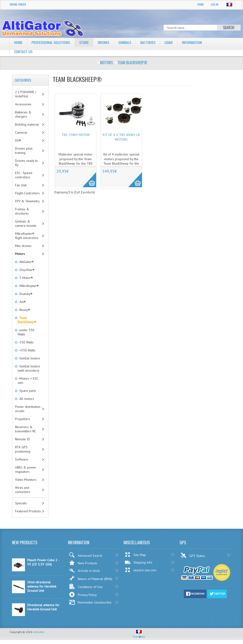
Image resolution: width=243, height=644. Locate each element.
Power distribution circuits (28, 409)
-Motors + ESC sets (28, 381)
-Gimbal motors (29, 358)
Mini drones (23, 246)
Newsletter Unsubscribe (90, 602)
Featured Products (28, 511)
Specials (21, 503)
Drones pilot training (24, 151)
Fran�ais (139, 635)
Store (84, 42)
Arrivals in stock (84, 570)
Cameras (21, 132)
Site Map (135, 555)
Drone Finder (18, 4)
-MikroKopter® (28, 286)
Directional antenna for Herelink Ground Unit (43, 607)
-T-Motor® (25, 278)
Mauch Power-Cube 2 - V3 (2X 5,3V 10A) (43, 562)
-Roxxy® (24, 310)
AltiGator (39, 632)
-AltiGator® (26, 262)
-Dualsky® (25, 294)
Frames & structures (22, 211)
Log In (215, 4)
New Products (83, 563)
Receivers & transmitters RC (25, 429)
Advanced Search (86, 555)
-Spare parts (27, 391)
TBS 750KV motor (76, 135)
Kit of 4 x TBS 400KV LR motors (121, 137)
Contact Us (23, 52)
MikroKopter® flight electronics (27, 236)
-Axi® (22, 302)
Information (192, 42)
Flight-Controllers (27, 193)
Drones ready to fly (26, 163)
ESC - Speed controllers (24, 175)
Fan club (21, 185)
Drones (104, 42)
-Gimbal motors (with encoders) (29, 368)
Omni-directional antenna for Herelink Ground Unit (42, 586)
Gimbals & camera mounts (26, 223)
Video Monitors (26, 480)
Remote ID (22, 439)
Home (201, 4)
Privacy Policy (83, 594)
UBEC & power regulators (26, 469)
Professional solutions (51, 42)
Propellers (23, 419)
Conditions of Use (86, 586)
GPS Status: (193, 555)
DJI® (18, 140)
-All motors (26, 399)
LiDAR (169, 42)
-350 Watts (26, 342)
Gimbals (125, 42)
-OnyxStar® (26, 270)
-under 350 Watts (26, 332)
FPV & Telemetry (27, 201)
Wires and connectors (23, 490)
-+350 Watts (26, 350)
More (87, 177)
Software (22, 459)
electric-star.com (140, 570)
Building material (27, 124)
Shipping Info (138, 562)
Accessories (23, 104)
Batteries (148, 42)
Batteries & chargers (23, 114)
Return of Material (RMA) (91, 578)
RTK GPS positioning (23, 449)
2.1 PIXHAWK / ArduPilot (26, 94)
